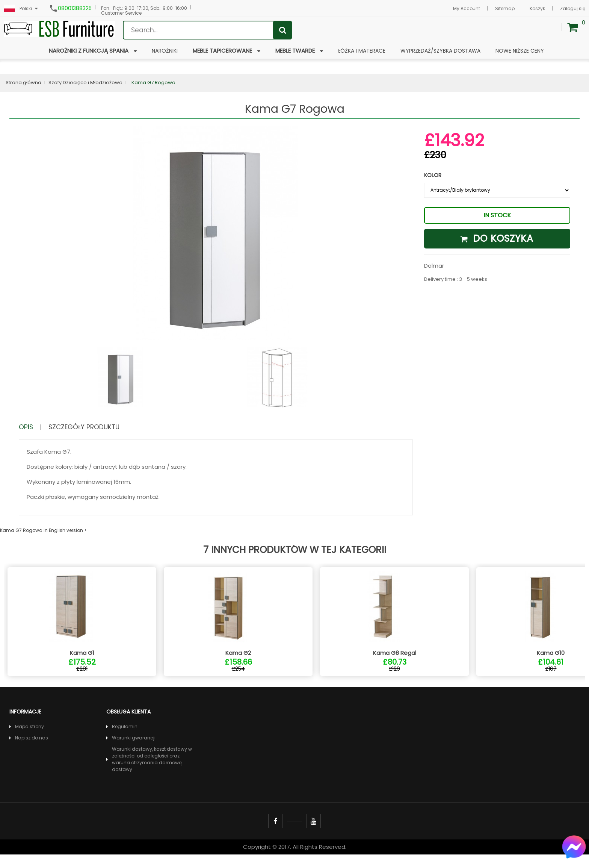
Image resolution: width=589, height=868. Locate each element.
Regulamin (125, 740)
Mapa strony (29, 740)
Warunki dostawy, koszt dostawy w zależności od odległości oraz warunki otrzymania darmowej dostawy (152, 773)
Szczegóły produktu (93, 427)
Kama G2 (238, 666)
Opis (27, 427)
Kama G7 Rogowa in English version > (43, 530)
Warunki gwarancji (134, 751)
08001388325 (75, 8)
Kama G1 (82, 666)
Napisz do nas (32, 751)
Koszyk (537, 8)
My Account (467, 8)
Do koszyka (497, 239)
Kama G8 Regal (395, 666)
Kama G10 (551, 666)
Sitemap (505, 8)
